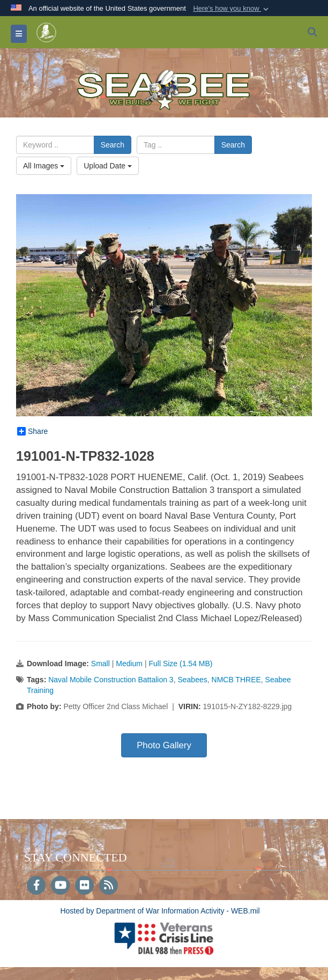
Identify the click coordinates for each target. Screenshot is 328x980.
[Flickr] (84, 886)
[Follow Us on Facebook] (36, 886)
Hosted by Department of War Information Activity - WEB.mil (160, 911)
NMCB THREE (236, 680)
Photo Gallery (164, 745)
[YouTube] (60, 886)
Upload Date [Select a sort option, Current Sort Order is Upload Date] (108, 166)
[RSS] (109, 886)
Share (32, 431)
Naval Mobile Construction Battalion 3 (111, 680)
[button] (232, 9)
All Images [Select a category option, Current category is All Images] (44, 166)
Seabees (192, 680)
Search (113, 145)
